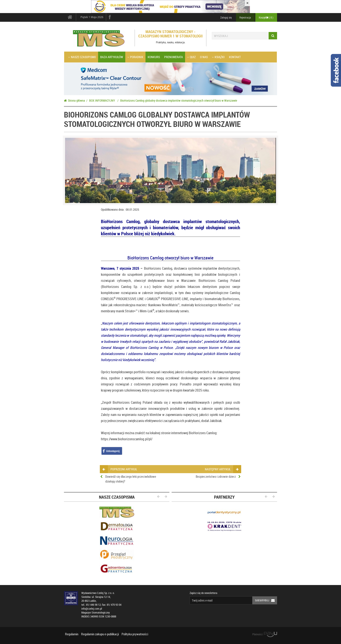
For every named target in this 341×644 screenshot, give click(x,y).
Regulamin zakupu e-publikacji (100, 634)
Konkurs (154, 57)
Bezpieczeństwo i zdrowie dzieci (216, 476)
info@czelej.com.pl (92, 609)
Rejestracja (245, 17)
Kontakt (235, 57)
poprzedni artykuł (120, 469)
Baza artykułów (112, 57)
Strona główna (74, 100)
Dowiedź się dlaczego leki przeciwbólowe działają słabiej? (131, 479)
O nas (204, 57)
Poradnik (135, 57)
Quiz (191, 57)
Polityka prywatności (135, 634)
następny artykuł (221, 469)
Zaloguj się (226, 17)
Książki (218, 57)
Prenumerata (174, 57)
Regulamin (72, 634)
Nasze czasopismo (82, 57)
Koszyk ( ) (266, 17)
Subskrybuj (266, 600)
